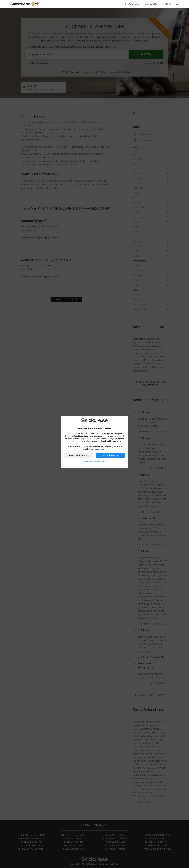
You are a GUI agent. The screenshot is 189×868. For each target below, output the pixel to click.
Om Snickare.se (101, 462)
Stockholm (132, 4)
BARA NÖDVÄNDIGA (78, 455)
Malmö (167, 4)
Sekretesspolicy (88, 462)
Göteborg (151, 4)
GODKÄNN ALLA (111, 455)
